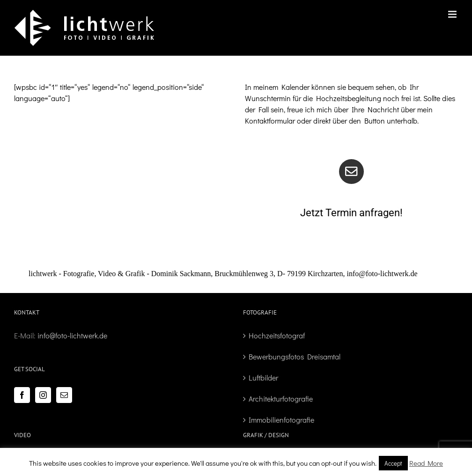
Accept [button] (393, 463)
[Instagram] (43, 395)
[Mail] (64, 395)
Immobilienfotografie (281, 420)
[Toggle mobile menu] (453, 14)
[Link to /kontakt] (351, 172)
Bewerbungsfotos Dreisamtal (295, 356)
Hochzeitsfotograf (277, 335)
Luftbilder (263, 377)
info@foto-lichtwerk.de (72, 335)
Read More (426, 463)
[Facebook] (22, 395)
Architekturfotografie (281, 399)
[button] (236, 274)
